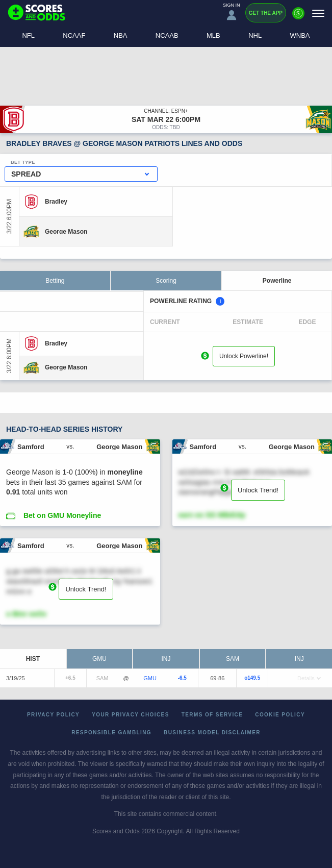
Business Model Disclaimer (212, 733)
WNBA (300, 35)
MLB (213, 35)
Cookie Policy (280, 715)
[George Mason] (66, 231)
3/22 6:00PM (9, 216)
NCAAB (167, 35)
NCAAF (74, 35)
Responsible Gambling (111, 733)
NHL (255, 35)
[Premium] (298, 17)
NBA (121, 35)
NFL (28, 35)
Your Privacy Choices (131, 715)
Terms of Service (212, 715)
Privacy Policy (53, 715)
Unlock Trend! (258, 490)
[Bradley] (56, 202)
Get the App (266, 13)
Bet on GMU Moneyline (62, 515)
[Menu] (318, 13)
